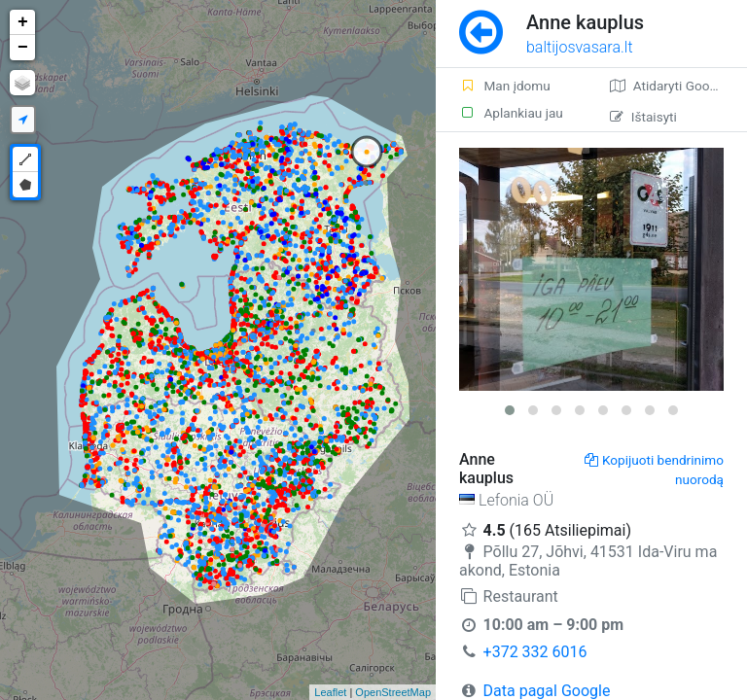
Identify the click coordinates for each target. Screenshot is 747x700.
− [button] (23, 48)
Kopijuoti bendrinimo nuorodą (654, 470)
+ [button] (23, 22)
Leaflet (330, 692)
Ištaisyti (643, 117)
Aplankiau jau (511, 113)
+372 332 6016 (535, 652)
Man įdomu (505, 86)
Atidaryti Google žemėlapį (678, 86)
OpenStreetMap (393, 692)
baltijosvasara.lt (580, 47)
